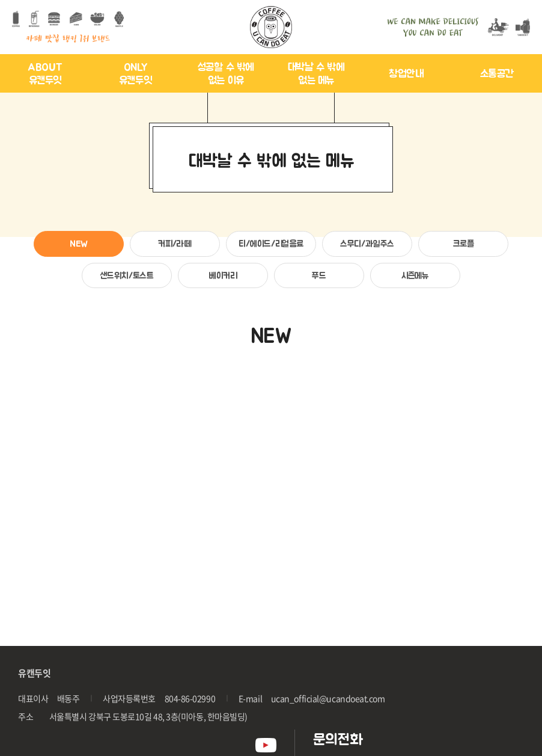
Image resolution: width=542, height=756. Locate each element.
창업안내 (406, 73)
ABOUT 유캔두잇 (45, 74)
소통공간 (497, 73)
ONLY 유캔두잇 (135, 74)
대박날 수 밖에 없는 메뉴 (316, 74)
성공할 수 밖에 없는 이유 (226, 74)
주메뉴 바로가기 (0, 0)
